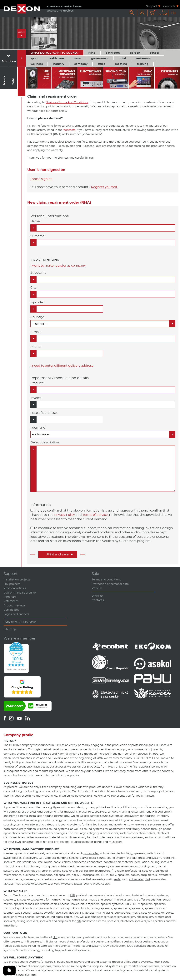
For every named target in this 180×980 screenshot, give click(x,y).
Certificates (11, 610)
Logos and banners (16, 614)
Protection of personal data (110, 584)
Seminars (10, 597)
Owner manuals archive (20, 593)
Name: (35, 221)
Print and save (60, 554)
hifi (45, 842)
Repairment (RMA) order (20, 622)
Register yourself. (104, 187)
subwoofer (92, 853)
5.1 (79, 875)
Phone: (36, 347)
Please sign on (41, 179)
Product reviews (15, 605)
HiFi (157, 745)
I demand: (38, 428)
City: (34, 287)
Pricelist (97, 588)
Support (152, 6)
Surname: (38, 236)
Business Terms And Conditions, (67, 102)
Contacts (169, 6)
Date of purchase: (44, 413)
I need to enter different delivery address (62, 366)
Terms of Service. (95, 515)
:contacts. (70, 130)
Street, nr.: (38, 273)
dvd (147, 879)
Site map (10, 629)
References (11, 601)
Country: (37, 317)
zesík (117, 879)
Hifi (155, 812)
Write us (97, 596)
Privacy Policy (65, 515)
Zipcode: (37, 302)
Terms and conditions (106, 579)
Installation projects (17, 579)
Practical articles (15, 588)
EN (173, 13)
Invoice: (36, 398)
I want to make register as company (58, 265)
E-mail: (36, 332)
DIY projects (12, 584)
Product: (37, 383)
